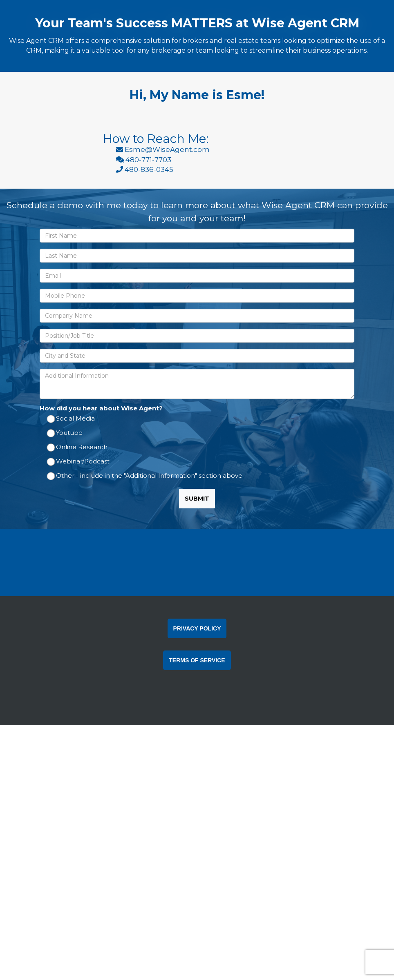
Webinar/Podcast (79, 538)
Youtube (65, 509)
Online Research (78, 523)
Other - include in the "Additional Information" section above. (146, 552)
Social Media (71, 495)
